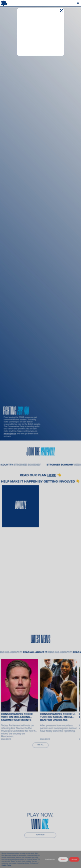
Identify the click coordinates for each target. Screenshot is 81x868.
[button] (78, 3)
